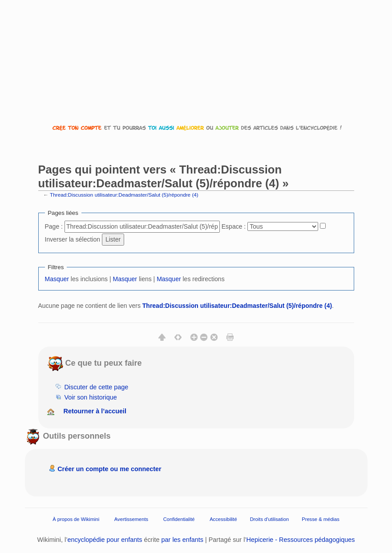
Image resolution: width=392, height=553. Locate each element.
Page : (54, 226)
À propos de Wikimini (76, 519)
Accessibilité (223, 519)
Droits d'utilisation (269, 519)
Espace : (234, 226)
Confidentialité (179, 519)
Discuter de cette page (96, 387)
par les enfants (182, 540)
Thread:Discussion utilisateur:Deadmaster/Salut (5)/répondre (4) (124, 195)
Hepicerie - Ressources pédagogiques (301, 540)
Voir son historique (90, 397)
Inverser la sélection (73, 239)
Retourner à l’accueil (95, 411)
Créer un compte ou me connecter (109, 469)
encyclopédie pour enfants (105, 540)
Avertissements (131, 519)
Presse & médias (321, 519)
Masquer (57, 279)
